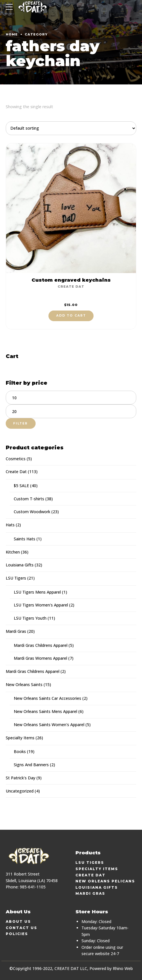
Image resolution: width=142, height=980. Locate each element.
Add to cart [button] (71, 316)
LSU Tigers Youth (30, 618)
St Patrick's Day (21, 778)
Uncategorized (20, 791)
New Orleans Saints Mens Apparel (45, 711)
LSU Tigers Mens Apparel (37, 592)
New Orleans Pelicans (105, 881)
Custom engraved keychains (71, 280)
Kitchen (13, 552)
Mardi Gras (16, 631)
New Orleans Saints (24, 684)
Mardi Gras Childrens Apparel (41, 645)
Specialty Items (20, 738)
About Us (18, 921)
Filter (21, 423)
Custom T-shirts (29, 499)
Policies (17, 934)
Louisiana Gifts (20, 565)
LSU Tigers (16, 578)
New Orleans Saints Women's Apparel (49, 725)
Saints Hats (25, 539)
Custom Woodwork (32, 512)
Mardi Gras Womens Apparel (40, 658)
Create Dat (71, 287)
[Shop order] (71, 128)
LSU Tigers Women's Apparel (41, 605)
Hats (10, 525)
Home (12, 34)
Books (20, 751)
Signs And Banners (31, 765)
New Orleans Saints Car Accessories (47, 698)
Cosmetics (16, 459)
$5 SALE (21, 486)
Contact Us (22, 928)
